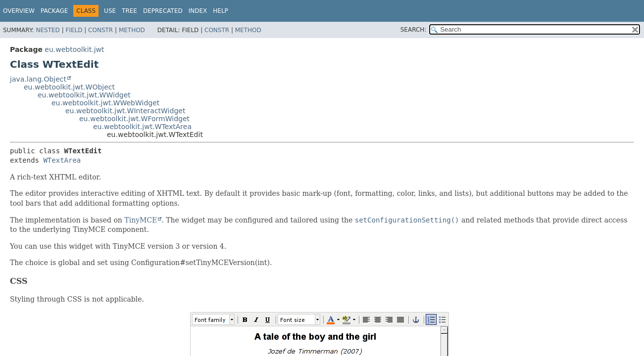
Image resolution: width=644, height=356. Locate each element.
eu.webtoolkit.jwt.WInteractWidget (125, 111)
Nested (48, 30)
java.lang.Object (38, 79)
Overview (19, 11)
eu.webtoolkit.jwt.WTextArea (142, 127)
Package (54, 11)
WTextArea (62, 160)
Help (221, 11)
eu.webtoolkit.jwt (74, 49)
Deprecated (163, 11)
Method (132, 30)
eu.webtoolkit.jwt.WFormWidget (134, 119)
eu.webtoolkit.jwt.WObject (69, 87)
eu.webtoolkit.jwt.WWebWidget (105, 103)
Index (198, 11)
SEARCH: (414, 30)
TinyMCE (141, 220)
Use (110, 11)
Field (74, 30)
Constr (100, 30)
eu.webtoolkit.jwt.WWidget (84, 95)
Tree (129, 11)
